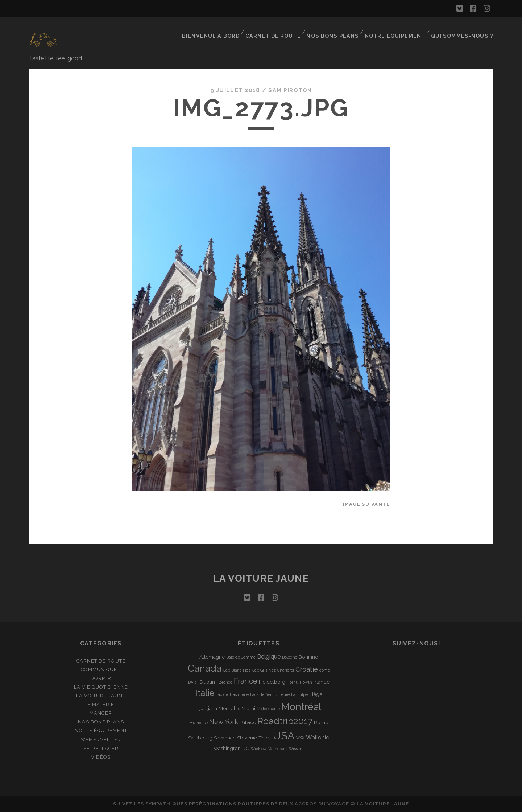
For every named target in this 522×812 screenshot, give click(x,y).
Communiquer (101, 670)
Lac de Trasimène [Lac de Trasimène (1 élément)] (232, 694)
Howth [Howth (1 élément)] (306, 682)
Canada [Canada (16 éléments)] (205, 668)
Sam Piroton (290, 90)
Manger (101, 713)
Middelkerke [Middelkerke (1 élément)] (268, 709)
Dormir (101, 678)
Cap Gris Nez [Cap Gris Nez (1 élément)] (264, 670)
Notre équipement (399, 31)
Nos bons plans (339, 31)
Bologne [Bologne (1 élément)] (290, 657)
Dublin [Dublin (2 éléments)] (207, 682)
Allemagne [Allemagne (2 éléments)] (212, 657)
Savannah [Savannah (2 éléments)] (225, 738)
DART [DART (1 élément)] (193, 682)
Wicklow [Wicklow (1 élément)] (259, 749)
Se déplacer (101, 748)
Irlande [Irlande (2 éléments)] (322, 682)
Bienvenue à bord (220, 31)
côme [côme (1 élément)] (325, 670)
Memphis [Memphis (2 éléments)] (229, 708)
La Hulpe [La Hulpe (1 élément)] (299, 694)
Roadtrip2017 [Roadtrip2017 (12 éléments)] (285, 721)
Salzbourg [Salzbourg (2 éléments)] (200, 738)
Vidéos (101, 757)
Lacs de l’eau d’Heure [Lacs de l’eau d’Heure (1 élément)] (270, 694)
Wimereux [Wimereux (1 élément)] (278, 749)
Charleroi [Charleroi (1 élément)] (286, 670)
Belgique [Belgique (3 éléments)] (269, 657)
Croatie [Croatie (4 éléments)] (307, 669)
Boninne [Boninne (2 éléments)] (308, 657)
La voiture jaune (261, 578)
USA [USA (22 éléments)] (284, 736)
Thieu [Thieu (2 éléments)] (265, 738)
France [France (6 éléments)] (246, 681)
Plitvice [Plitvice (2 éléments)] (248, 722)
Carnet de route (281, 31)
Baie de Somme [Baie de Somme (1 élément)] (241, 657)
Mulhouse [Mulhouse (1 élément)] (198, 723)
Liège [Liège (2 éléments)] (316, 694)
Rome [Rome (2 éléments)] (321, 722)
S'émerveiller (101, 739)
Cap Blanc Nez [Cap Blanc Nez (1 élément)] (237, 670)
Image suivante (366, 504)
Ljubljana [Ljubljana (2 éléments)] (207, 708)
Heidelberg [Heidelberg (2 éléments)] (272, 682)
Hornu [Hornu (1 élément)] (293, 682)
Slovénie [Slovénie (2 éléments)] (247, 738)
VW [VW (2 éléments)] (300, 738)
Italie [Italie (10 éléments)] (205, 693)
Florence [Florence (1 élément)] (224, 682)
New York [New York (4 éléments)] (224, 722)
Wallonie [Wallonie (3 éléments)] (318, 737)
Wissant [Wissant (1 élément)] (296, 749)
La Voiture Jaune (101, 696)
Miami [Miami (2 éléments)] (248, 708)
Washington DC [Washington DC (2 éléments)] (231, 748)
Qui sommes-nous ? (464, 31)
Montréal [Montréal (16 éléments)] (301, 707)
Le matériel (101, 704)
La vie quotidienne (101, 687)
